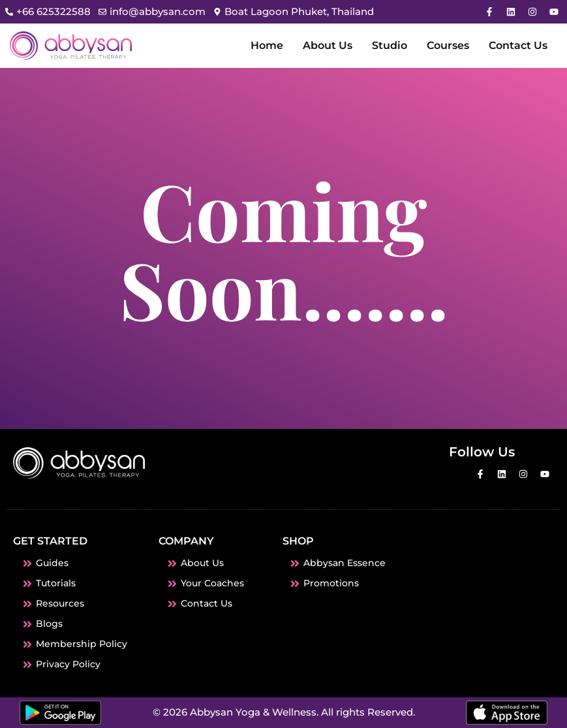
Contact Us (518, 45)
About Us (328, 45)
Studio (390, 45)
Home (267, 45)
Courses (448, 45)
